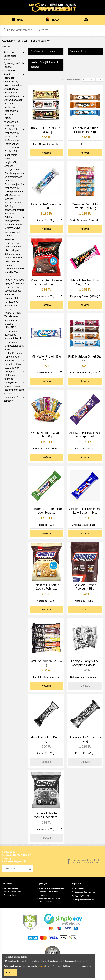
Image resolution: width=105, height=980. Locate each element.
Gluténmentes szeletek (13, 197)
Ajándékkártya (12, 82)
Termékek (9, 78)
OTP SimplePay (45, 902)
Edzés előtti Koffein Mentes (12, 138)
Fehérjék (9, 217)
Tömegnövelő (11, 397)
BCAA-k (9, 115)
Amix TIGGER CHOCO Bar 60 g (46, 130)
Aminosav (9, 52)
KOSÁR (52, 19)
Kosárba (46, 153)
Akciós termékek (13, 85)
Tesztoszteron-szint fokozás (14, 392)
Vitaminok (10, 360)
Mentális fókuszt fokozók (13, 274)
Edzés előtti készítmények (12, 131)
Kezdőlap (6, 47)
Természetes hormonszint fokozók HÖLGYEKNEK (13, 307)
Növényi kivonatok (14, 280)
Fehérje (8, 67)
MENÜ (18, 20)
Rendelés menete (11, 888)
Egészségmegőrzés (14, 63)
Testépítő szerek (13, 353)
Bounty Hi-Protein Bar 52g (46, 206)
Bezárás (10, 973)
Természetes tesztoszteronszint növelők (14, 346)
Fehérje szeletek (14, 192)
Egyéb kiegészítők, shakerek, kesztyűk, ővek (12, 164)
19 (100, 80)
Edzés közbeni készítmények (12, 146)
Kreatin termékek (13, 258)
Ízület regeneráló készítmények (13, 249)
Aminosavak (11, 93)
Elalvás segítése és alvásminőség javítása (13, 177)
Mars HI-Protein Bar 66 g (46, 739)
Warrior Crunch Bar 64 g (46, 663)
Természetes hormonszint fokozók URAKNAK (11, 322)
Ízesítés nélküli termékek (12, 234)
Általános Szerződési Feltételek (51, 888)
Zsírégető (9, 401)
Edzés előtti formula (10, 58)
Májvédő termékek (14, 269)
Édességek (10, 126)
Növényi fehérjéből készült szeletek (15, 210)
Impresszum (43, 895)
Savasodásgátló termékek (13, 293)
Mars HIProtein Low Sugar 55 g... (85, 282)
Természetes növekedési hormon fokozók (13, 335)
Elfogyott (85, 686)
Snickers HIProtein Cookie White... (46, 587)
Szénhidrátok (11, 298)
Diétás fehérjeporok (11, 120)
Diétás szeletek (13, 203)
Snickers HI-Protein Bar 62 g (85, 739)
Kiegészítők (10, 71)
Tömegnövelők (12, 357)
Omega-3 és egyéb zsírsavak (13, 384)
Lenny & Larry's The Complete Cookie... (85, 663)
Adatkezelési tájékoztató (48, 892)
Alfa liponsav (11, 89)
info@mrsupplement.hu (84, 900)
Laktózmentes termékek (12, 263)
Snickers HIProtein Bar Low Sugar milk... (85, 511)
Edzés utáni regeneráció (11, 153)
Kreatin (7, 74)
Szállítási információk (12, 892)
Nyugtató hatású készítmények (13, 285)
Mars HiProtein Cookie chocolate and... (46, 282)
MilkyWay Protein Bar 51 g (46, 358)
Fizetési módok (10, 895)
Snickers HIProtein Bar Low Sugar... (46, 511)
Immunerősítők (12, 221)
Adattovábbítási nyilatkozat (49, 898)
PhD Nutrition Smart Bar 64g (85, 358)
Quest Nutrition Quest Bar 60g (46, 435)
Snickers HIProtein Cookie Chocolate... (46, 815)
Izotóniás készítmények (12, 241)
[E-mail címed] (14, 869)
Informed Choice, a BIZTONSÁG (14, 227)
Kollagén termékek (14, 254)
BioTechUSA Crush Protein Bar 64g (85, 130)
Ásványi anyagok (13, 100)
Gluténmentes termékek (12, 377)
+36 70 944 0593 (82, 896)
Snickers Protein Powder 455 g (85, 587)
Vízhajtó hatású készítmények (13, 366)
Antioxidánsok (12, 96)
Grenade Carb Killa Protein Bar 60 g (85, 206)
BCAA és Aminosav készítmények (12, 107)
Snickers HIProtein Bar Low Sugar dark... (85, 435)
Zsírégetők (10, 371)
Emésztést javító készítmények (13, 186)
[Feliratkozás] (30, 869)
